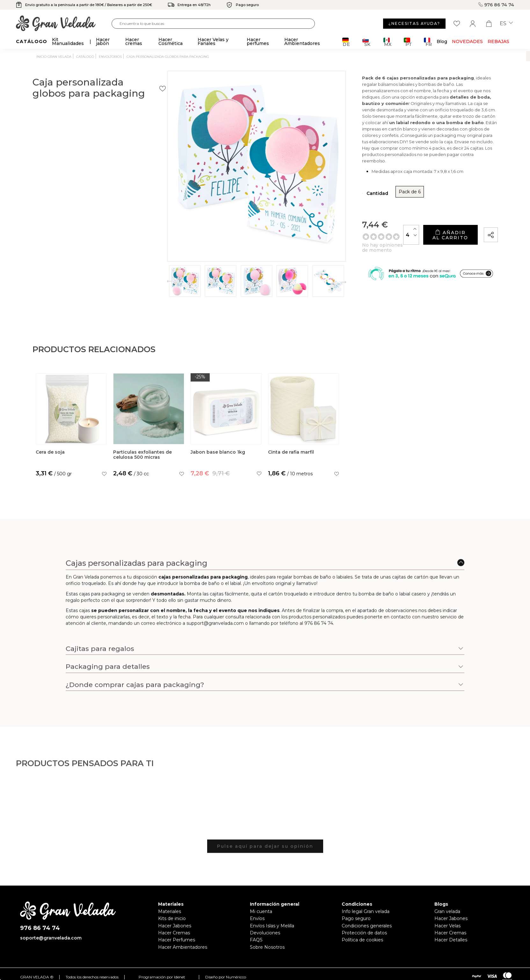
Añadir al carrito (424, 224)
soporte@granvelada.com (51, 938)
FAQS (256, 940)
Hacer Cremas (174, 933)
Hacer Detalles (451, 940)
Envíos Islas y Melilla (272, 926)
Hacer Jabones (175, 926)
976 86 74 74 (496, 5)
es (506, 24)
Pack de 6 (328, 184)
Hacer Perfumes (177, 940)
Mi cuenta (261, 911)
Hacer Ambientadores (183, 947)
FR (428, 42)
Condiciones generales (367, 926)
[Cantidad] (358, 224)
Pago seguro (356, 918)
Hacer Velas (447, 926)
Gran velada (447, 911)
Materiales (170, 911)
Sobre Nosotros (267, 947)
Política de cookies (362, 940)
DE (346, 42)
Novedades (467, 41)
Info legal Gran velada (366, 911)
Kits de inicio (172, 918)
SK (366, 42)
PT (408, 42)
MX (387, 42)
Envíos (257, 918)
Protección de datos (364, 933)
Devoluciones (265, 933)
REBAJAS (498, 41)
